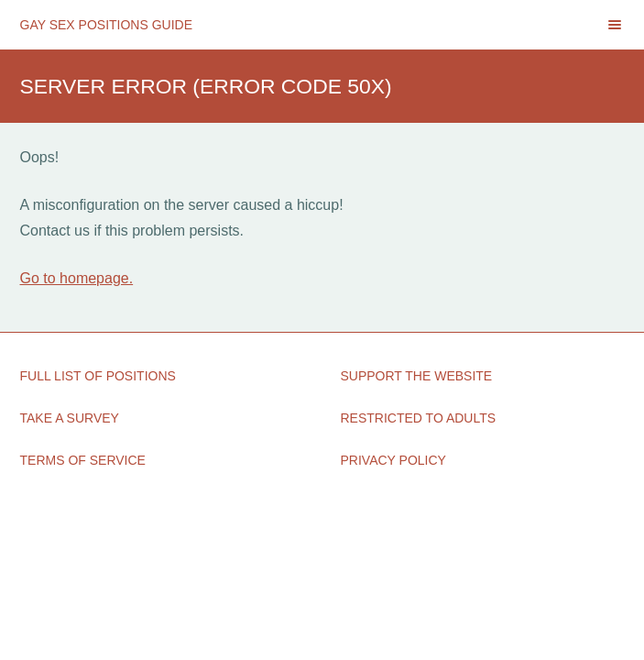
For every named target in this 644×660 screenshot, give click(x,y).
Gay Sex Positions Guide (107, 25)
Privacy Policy (393, 460)
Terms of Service (83, 460)
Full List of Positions (98, 376)
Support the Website (417, 376)
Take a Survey (70, 418)
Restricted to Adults (419, 418)
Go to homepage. (77, 278)
